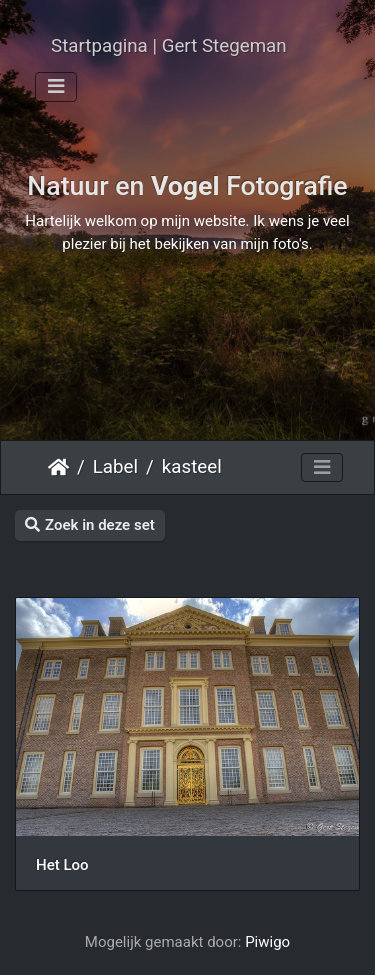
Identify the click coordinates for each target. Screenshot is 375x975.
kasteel (192, 467)
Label (115, 467)
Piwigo (267, 942)
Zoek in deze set (90, 525)
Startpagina (58, 467)
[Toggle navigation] (56, 87)
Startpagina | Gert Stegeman (169, 46)
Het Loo (62, 865)
